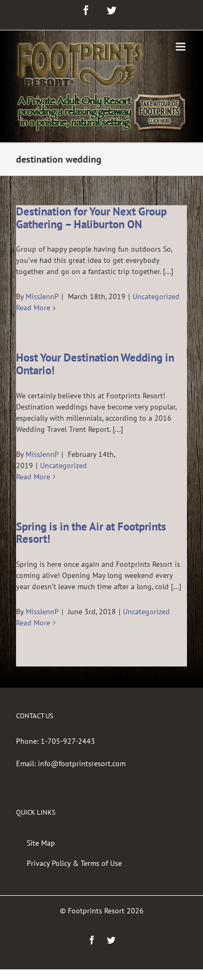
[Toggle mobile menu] (181, 47)
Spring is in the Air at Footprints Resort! (91, 533)
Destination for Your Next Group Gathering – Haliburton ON (91, 218)
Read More (33, 308)
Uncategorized (156, 296)
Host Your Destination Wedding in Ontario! (95, 364)
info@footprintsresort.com (82, 764)
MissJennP (42, 296)
